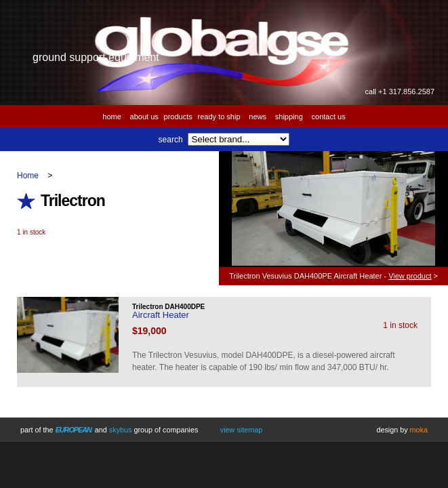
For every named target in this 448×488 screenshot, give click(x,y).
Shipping (289, 117)
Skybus (121, 430)
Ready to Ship (219, 117)
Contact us (329, 117)
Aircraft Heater (161, 315)
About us (144, 117)
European (74, 430)
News (258, 117)
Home (112, 117)
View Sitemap (241, 430)
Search (171, 140)
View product (410, 276)
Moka (419, 430)
